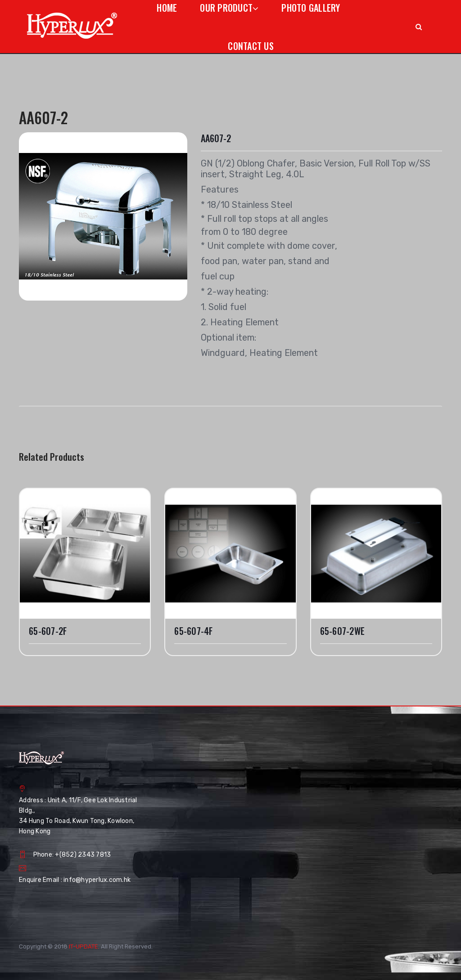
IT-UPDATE (84, 946)
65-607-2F (48, 631)
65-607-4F (193, 631)
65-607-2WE (343, 631)
